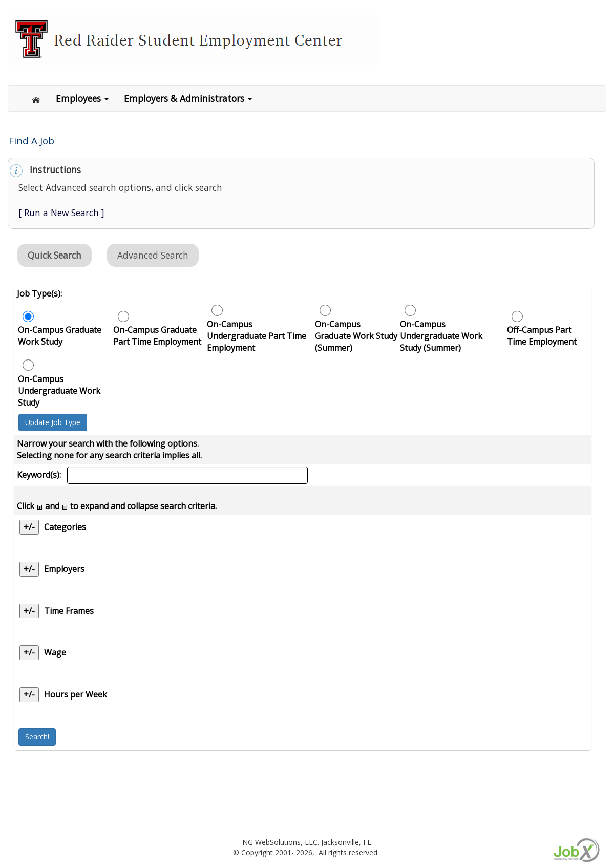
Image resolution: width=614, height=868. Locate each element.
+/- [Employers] (29, 569)
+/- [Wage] (29, 652)
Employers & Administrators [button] (188, 98)
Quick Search (55, 255)
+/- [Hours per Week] (29, 694)
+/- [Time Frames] (29, 611)
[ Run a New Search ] (61, 213)
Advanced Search (153, 255)
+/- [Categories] (29, 527)
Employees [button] (82, 98)
